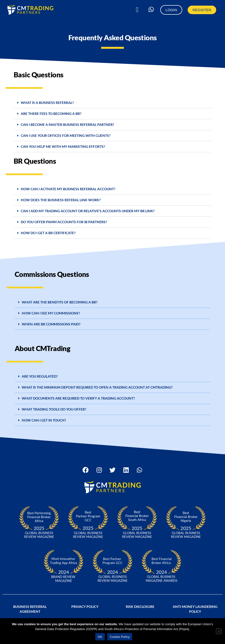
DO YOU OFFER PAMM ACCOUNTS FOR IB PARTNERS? (64, 222)
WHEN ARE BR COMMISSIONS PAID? (51, 324)
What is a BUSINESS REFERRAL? (47, 103)
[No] (219, 631)
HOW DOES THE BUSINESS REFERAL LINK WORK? (61, 200)
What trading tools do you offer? (54, 409)
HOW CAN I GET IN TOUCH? (44, 420)
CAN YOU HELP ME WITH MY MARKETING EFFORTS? (63, 146)
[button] (137, 10)
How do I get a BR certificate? (48, 233)
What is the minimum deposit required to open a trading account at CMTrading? (97, 387)
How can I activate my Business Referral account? (68, 189)
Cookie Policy (120, 637)
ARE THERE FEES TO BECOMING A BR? (51, 114)
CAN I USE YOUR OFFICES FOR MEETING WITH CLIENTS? (66, 136)
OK (100, 637)
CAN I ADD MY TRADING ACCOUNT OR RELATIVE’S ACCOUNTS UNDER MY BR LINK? (88, 211)
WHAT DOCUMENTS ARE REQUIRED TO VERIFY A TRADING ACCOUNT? (78, 398)
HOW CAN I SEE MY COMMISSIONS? (51, 313)
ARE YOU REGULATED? (40, 376)
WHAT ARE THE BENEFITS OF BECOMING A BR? (60, 302)
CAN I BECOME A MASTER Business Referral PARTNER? (67, 125)
